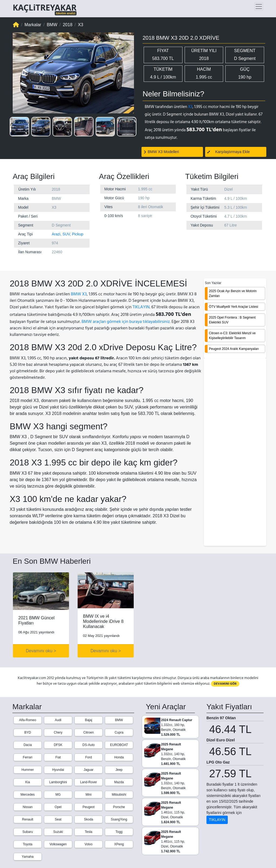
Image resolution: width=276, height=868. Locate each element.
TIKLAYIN (141, 307)
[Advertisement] (235, 452)
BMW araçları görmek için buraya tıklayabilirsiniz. (126, 322)
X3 (190, 107)
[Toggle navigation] (259, 6)
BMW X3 (79, 294)
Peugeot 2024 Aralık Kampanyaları (234, 349)
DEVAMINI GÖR (225, 684)
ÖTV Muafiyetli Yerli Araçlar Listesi (234, 307)
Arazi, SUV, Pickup (68, 234)
